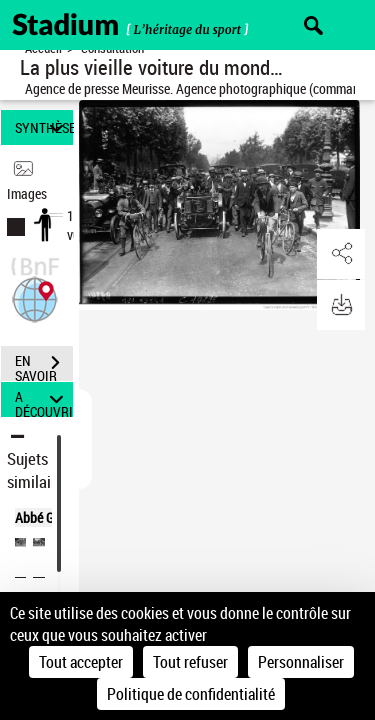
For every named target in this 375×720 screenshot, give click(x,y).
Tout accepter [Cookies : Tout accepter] (81, 662)
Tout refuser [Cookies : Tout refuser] (190, 662)
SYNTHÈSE (44, 127)
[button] (35, 297)
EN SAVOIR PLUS (44, 365)
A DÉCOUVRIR (44, 399)
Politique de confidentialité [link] (191, 694)
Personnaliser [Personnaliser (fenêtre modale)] (301, 662)
